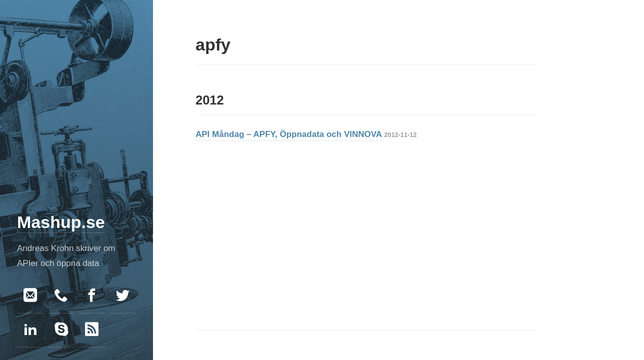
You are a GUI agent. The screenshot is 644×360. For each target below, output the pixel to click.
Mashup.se (61, 222)
